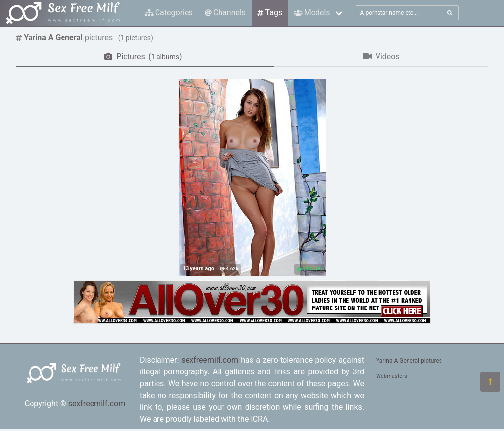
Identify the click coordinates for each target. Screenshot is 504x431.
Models (312, 13)
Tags (270, 13)
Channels (225, 13)
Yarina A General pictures (409, 361)
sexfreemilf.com (97, 404)
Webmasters (392, 376)
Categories (169, 13)
